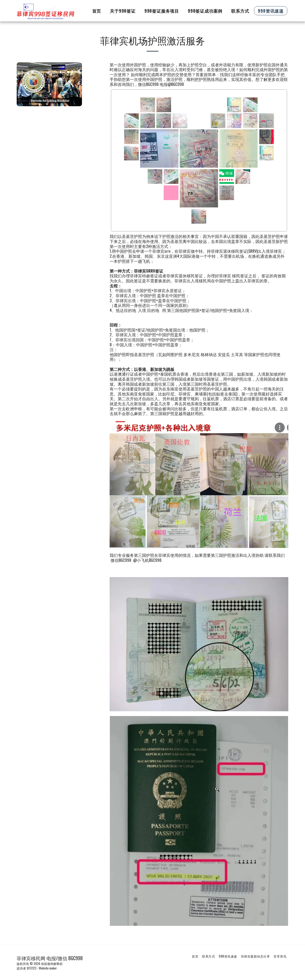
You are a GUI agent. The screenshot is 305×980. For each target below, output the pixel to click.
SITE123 (32, 968)
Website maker (48, 968)
